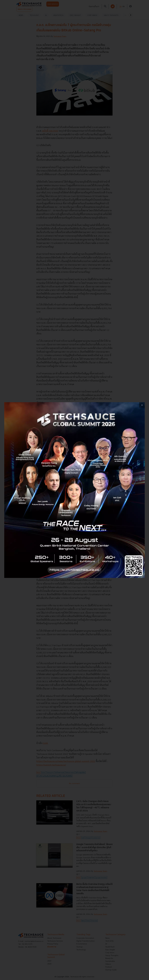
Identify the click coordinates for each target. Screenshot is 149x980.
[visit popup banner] (74, 490)
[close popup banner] (142, 405)
